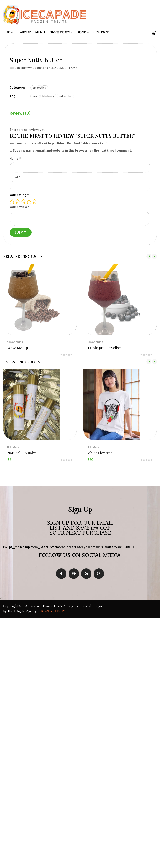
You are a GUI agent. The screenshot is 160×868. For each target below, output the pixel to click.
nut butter (65, 96)
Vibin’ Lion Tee (100, 453)
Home (10, 32)
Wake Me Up (18, 348)
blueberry (48, 96)
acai (35, 96)
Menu (40, 32)
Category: (17, 88)
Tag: (13, 96)
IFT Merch (14, 447)
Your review (20, 207)
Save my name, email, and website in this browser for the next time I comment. (72, 151)
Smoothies (39, 88)
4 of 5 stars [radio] (29, 201)
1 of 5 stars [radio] (12, 201)
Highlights (60, 33)
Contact (101, 32)
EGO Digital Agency (23, 611)
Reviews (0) (20, 113)
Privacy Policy (52, 611)
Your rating (19, 195)
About (25, 32)
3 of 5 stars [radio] (23, 201)
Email (15, 177)
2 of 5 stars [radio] (18, 201)
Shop (81, 33)
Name (15, 159)
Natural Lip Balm (22, 453)
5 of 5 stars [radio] (35, 201)
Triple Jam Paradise (104, 348)
